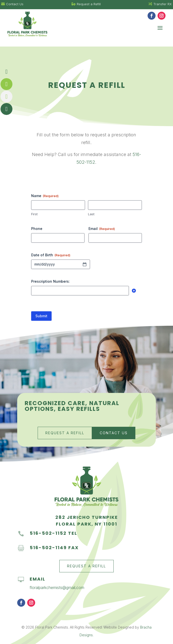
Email (102, 229)
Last (91, 214)
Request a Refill (65, 433)
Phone (37, 229)
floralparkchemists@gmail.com (57, 588)
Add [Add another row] (134, 291)
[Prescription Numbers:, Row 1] (80, 291)
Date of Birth (51, 255)
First (34, 214)
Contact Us (114, 433)
